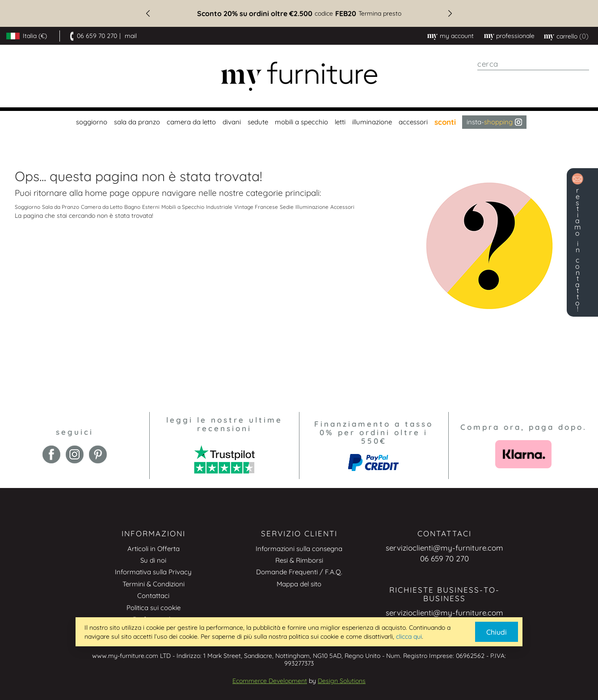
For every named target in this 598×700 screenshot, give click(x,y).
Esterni (151, 207)
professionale (515, 36)
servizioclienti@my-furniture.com (444, 548)
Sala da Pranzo (61, 207)
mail (131, 36)
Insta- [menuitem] (494, 122)
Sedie (287, 207)
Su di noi (153, 560)
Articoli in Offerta (154, 549)
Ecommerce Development (270, 681)
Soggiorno (27, 207)
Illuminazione (312, 207)
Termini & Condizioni (154, 584)
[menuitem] (91, 122)
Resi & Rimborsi (299, 560)
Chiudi (497, 632)
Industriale (219, 207)
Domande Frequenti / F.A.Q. (299, 572)
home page (107, 193)
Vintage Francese (256, 207)
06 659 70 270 (97, 36)
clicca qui (409, 636)
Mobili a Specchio (183, 207)
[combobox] (533, 64)
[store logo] (299, 76)
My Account (457, 36)
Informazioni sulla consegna (299, 549)
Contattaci (153, 596)
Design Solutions (342, 681)
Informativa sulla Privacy (153, 572)
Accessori (342, 207)
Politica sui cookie (154, 608)
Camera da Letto (102, 207)
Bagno (132, 207)
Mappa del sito (299, 584)
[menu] (299, 122)
